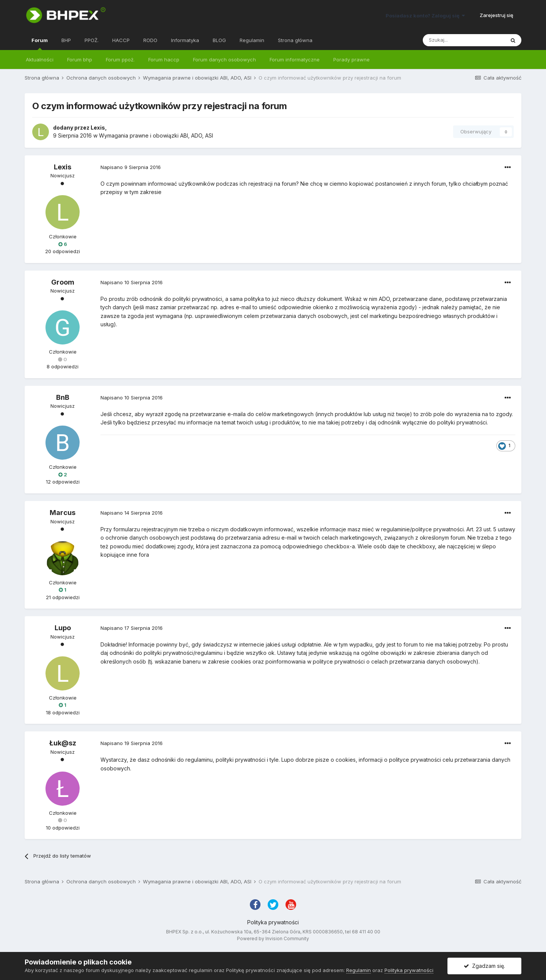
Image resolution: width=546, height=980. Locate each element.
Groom (63, 282)
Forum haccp (164, 59)
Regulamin (252, 40)
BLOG (219, 40)
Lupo (63, 628)
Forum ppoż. (120, 59)
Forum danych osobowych (224, 59)
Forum (40, 44)
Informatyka (185, 40)
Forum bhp (80, 59)
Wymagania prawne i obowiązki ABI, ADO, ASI (156, 135)
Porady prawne (351, 59)
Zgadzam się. (484, 966)
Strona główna (295, 40)
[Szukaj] (464, 40)
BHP (66, 40)
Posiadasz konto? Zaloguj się (425, 16)
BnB (63, 397)
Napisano (131, 167)
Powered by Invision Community (273, 939)
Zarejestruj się (497, 15)
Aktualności (40, 59)
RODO (150, 40)
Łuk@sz (63, 743)
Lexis (98, 128)
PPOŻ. (92, 40)
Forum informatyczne (295, 59)
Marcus (63, 513)
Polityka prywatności (273, 922)
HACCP (121, 40)
